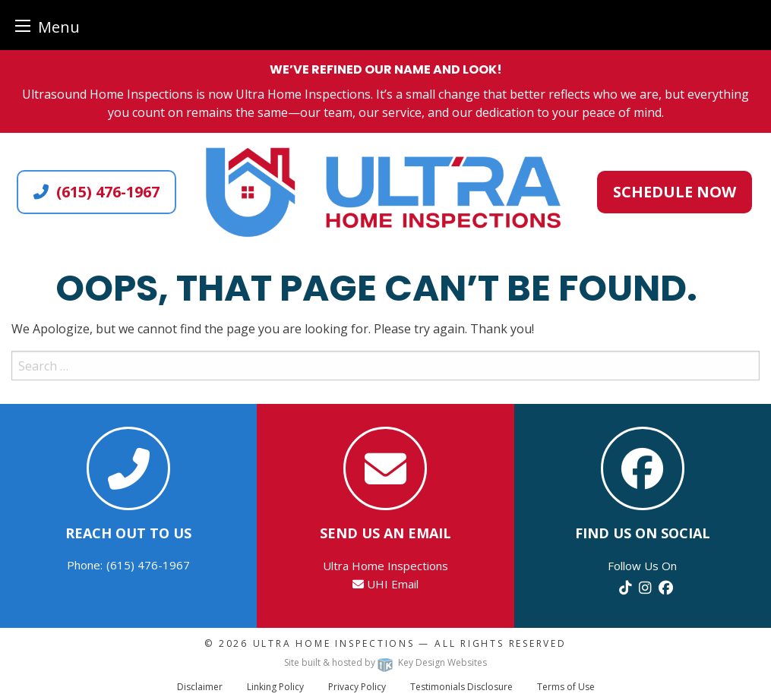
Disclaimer (200, 687)
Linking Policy (275, 687)
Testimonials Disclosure (461, 687)
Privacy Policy (357, 687)
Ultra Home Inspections (334, 643)
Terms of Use (566, 687)
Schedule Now (675, 192)
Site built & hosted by (385, 662)
